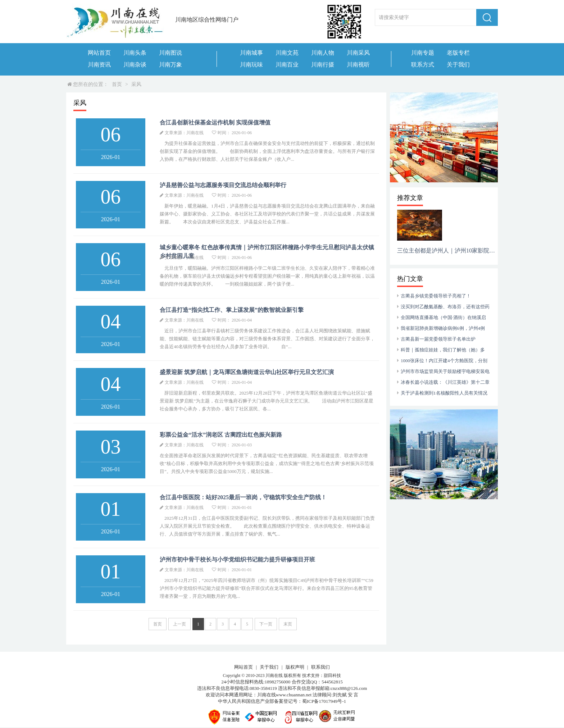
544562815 (332, 682)
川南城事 (251, 53)
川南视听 (358, 65)
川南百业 (287, 65)
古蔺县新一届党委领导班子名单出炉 (438, 339)
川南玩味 (251, 65)
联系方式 (423, 65)
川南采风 (358, 53)
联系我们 (320, 667)
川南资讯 (99, 65)
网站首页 (99, 53)
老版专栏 (458, 53)
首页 (117, 84)
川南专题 (423, 53)
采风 (136, 84)
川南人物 (323, 53)
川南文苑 (287, 53)
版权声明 (295, 667)
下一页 (266, 624)
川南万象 (170, 65)
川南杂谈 (135, 65)
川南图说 (170, 53)
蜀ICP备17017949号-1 (324, 701)
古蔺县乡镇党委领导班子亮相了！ (436, 296)
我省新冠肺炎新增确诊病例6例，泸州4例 (443, 328)
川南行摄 (323, 65)
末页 (288, 624)
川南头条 (135, 53)
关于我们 (458, 65)
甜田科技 (332, 675)
